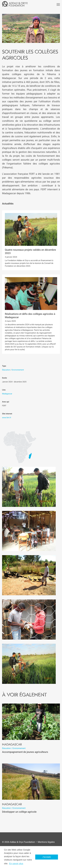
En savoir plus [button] (16, 864)
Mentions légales (46, 842)
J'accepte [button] (47, 857)
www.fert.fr (7, 418)
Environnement (18, 370)
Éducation (6, 370)
